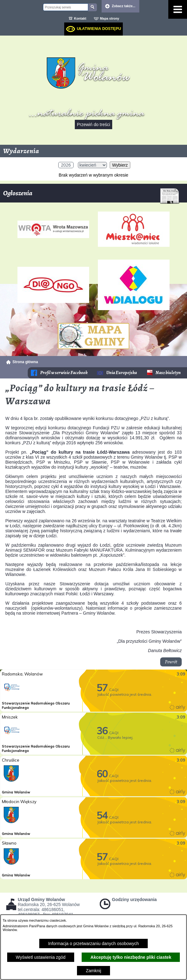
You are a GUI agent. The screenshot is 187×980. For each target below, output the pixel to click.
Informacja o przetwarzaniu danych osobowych (93, 943)
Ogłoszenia (91, 195)
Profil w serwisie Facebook (64, 373)
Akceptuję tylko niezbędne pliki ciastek (131, 957)
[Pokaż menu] (178, 9)
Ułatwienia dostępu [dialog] (99, 29)
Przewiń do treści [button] (94, 124)
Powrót (171, 662)
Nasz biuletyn (168, 373)
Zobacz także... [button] (124, 6)
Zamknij (93, 971)
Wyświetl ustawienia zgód (41, 957)
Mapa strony (110, 18)
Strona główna (25, 362)
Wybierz (120, 165)
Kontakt (80, 18)
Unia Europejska (122, 373)
